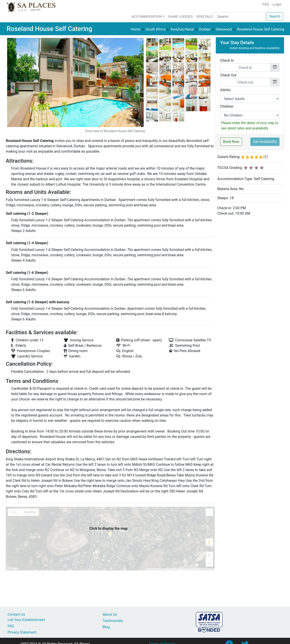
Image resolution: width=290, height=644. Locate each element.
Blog (106, 627)
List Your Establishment (26, 620)
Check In (227, 61)
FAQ (266, 4)
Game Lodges (181, 16)
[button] (13, 88)
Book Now (231, 142)
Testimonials (113, 621)
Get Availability (265, 142)
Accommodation (147, 16)
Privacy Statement (22, 632)
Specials (204, 16)
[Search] (240, 16)
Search (275, 16)
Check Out (228, 75)
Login (277, 4)
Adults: (226, 90)
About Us (110, 614)
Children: (227, 106)
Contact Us (16, 614)
